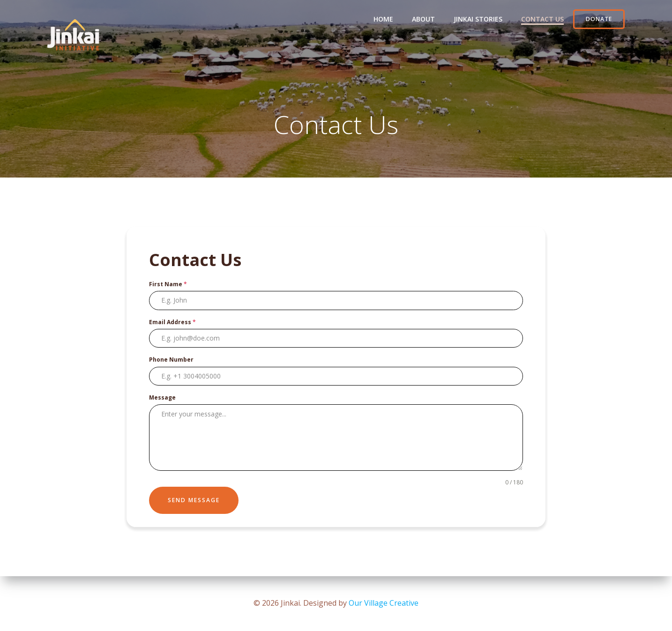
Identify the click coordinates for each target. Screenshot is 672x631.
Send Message (194, 500)
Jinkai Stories (478, 19)
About (423, 19)
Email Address (172, 322)
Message (162, 397)
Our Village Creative (384, 603)
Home (383, 19)
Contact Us (542, 19)
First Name (168, 284)
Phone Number (171, 360)
